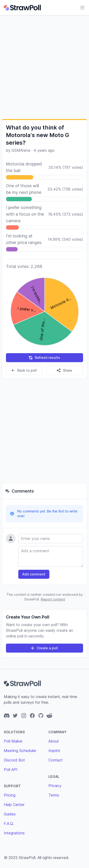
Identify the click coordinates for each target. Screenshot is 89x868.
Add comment (34, 574)
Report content (53, 599)
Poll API (11, 770)
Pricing (10, 795)
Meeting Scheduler (20, 751)
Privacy (55, 786)
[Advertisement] (44, 67)
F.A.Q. (9, 823)
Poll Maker (13, 741)
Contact (56, 760)
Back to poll (24, 370)
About (54, 741)
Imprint (54, 751)
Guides (10, 814)
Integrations (14, 833)
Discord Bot (14, 760)
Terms (54, 795)
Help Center (14, 805)
